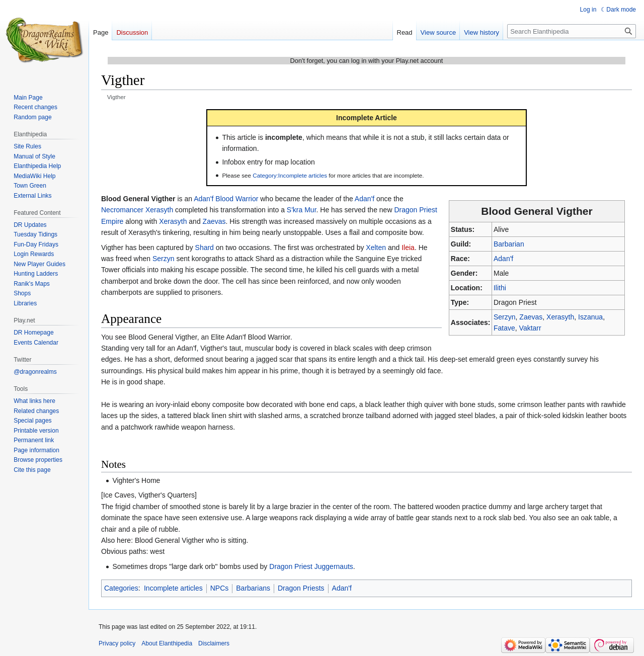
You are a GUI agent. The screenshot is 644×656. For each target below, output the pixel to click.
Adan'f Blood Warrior (226, 199)
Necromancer (122, 210)
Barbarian (509, 244)
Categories (121, 588)
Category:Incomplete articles (290, 175)
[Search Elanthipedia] (572, 31)
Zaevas (531, 317)
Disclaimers (214, 643)
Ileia (408, 248)
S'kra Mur (302, 210)
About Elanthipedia (167, 643)
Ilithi (500, 288)
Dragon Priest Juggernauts (311, 566)
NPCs (220, 588)
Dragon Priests (301, 588)
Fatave (504, 328)
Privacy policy (117, 643)
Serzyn (505, 317)
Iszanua (590, 317)
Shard (205, 248)
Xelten (376, 248)
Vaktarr (530, 328)
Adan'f (503, 259)
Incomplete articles (173, 588)
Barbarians (253, 588)
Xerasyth (560, 317)
